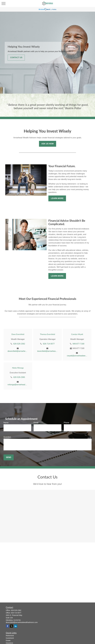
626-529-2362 (19, 344)
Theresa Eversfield (47, 334)
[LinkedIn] (16, 626)
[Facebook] (7, 626)
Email (36, 423)
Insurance (9, 643)
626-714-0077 (49, 344)
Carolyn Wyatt (77, 334)
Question (7, 437)
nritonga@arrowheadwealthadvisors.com (18, 385)
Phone (66, 423)
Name (6, 423)
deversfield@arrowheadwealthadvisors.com (18, 351)
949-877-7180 (78, 344)
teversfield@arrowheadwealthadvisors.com (47, 351)
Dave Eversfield (18, 334)
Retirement (10, 636)
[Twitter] (11, 626)
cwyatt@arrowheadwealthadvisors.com (77, 356)
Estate (8, 640)
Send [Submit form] (9, 457)
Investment (10, 638)
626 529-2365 (19, 377)
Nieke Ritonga (18, 368)
